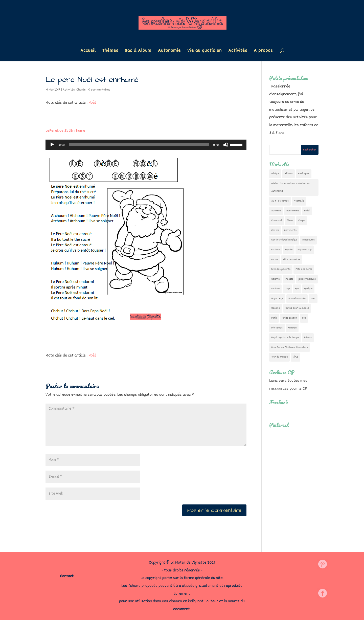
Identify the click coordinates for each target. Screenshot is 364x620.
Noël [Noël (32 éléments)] (313, 298)
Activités (238, 52)
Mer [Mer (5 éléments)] (297, 289)
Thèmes (110, 52)
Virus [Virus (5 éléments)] (295, 357)
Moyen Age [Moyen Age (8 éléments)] (277, 298)
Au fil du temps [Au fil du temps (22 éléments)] (280, 201)
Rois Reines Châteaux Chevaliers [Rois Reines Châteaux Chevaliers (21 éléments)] (290, 347)
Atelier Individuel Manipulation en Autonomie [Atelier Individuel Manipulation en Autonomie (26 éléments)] (290, 187)
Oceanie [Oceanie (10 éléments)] (276, 308)
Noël (92, 103)
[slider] (139, 145)
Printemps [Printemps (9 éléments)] (277, 328)
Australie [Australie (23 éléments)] (299, 201)
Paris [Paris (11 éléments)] (274, 318)
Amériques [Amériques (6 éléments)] (304, 174)
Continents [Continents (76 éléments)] (290, 230)
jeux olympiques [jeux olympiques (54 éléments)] (307, 279)
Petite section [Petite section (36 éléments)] (289, 318)
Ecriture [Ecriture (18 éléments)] (276, 250)
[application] (146, 145)
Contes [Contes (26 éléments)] (275, 230)
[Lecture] (52, 145)
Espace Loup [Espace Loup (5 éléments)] (305, 250)
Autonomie (169, 52)
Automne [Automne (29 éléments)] (276, 211)
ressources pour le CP (288, 389)
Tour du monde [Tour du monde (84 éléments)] (279, 357)
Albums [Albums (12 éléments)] (289, 174)
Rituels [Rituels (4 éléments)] (308, 337)
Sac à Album (138, 52)
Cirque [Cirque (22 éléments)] (302, 220)
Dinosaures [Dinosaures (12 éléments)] (309, 240)
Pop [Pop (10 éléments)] (304, 318)
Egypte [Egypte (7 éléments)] (289, 250)
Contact (67, 576)
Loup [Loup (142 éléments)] (287, 289)
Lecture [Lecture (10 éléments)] (275, 289)
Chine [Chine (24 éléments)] (290, 220)
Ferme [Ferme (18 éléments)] (275, 260)
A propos (263, 52)
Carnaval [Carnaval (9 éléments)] (277, 220)
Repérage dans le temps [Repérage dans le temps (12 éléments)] (285, 337)
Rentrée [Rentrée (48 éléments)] (292, 328)
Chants (81, 90)
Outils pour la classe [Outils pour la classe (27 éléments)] (297, 308)
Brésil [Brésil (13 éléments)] (307, 211)
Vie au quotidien (204, 52)
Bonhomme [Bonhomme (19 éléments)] (293, 211)
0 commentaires (99, 90)
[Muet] (226, 145)
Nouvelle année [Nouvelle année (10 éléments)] (297, 298)
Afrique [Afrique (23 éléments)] (275, 174)
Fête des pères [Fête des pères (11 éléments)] (304, 269)
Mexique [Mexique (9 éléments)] (308, 289)
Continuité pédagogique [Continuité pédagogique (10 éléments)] (284, 240)
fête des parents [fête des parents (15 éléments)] (281, 269)
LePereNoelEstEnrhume (65, 131)
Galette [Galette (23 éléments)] (275, 279)
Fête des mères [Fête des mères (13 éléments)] (292, 260)
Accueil (88, 52)
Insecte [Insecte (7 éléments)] (289, 279)
